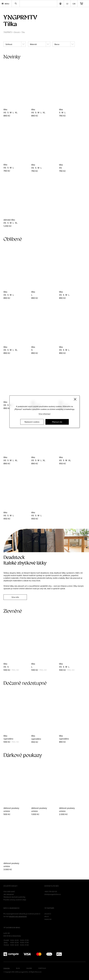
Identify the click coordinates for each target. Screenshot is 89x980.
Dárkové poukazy (23, 755)
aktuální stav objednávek (18, 916)
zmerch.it (48, 914)
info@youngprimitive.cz (53, 894)
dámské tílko (9, 220)
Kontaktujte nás (52, 886)
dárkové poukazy (11, 808)
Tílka (23, 32)
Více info (15, 597)
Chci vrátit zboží (9, 891)
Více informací (45, 414)
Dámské (17, 32)
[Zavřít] (75, 399)
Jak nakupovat (9, 894)
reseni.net (48, 919)
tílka (5, 109)
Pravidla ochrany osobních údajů (15, 900)
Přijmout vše (57, 422)
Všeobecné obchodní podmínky (14, 897)
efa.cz (47, 916)
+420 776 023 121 (51, 891)
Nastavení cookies (32, 422)
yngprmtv (20, 17)
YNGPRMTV (8, 32)
